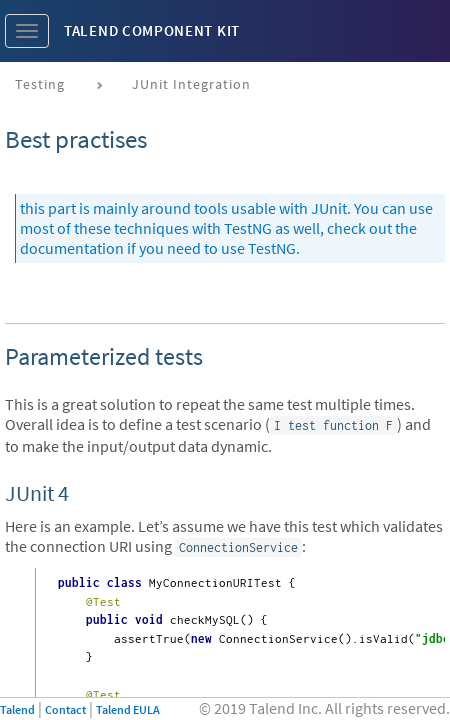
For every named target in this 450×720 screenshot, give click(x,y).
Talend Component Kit (152, 30)
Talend (17, 709)
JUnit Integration (191, 84)
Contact (65, 709)
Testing (40, 84)
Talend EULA (128, 709)
